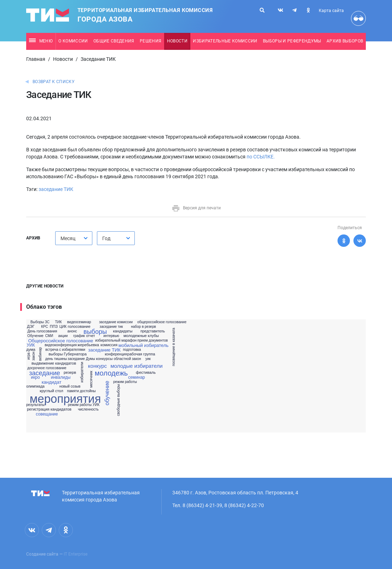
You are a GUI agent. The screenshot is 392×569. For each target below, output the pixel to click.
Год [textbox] (106, 238)
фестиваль (146, 373)
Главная (36, 59)
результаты (35, 405)
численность (88, 410)
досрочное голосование (47, 368)
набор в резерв (143, 327)
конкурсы (105, 359)
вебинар (40, 354)
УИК (31, 345)
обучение (107, 393)
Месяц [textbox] (68, 238)
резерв (70, 373)
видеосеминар (79, 322)
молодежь (111, 373)
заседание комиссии (116, 322)
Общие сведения (114, 41)
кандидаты (123, 331)
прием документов (153, 341)
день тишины (56, 359)
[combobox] (74, 238)
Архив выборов (345, 41)
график (79, 336)
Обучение (35, 336)
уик (148, 359)
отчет (91, 336)
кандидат (52, 382)
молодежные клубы (141, 336)
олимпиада (35, 387)
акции (63, 336)
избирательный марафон (116, 341)
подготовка (132, 350)
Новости (177, 41)
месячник (91, 379)
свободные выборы (119, 400)
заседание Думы (81, 359)
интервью (111, 336)
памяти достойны (82, 391)
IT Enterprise (76, 554)
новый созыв (70, 387)
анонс (72, 331)
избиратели (82, 373)
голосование (79, 327)
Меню (41, 41)
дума (31, 350)
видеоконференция (61, 345)
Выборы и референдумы (292, 41)
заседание (44, 373)
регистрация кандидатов (49, 409)
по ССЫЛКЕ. (261, 157)
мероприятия (65, 399)
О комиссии (73, 41)
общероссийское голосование (162, 322)
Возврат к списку (54, 82)
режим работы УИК (84, 405)
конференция (116, 354)
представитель (153, 331)
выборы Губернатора (68, 354)
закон (33, 356)
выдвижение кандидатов (54, 363)
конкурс (97, 366)
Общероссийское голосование (61, 341)
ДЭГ (31, 327)
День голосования (42, 331)
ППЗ (54, 327)
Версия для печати (196, 208)
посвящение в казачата (174, 347)
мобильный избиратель (144, 345)
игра (29, 356)
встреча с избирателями (65, 350)
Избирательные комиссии (225, 41)
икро (35, 377)
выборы (95, 332)
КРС (45, 327)
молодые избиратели (136, 366)
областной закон (128, 359)
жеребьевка (88, 345)
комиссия (109, 345)
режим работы (125, 382)
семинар (137, 377)
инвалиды (61, 377)
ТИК (58, 322)
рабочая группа (141, 354)
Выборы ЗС (40, 322)
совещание (47, 414)
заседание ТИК (56, 189)
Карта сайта (331, 11)
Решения (151, 41)
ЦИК (63, 327)
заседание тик (111, 327)
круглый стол (51, 391)
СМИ (49, 336)
